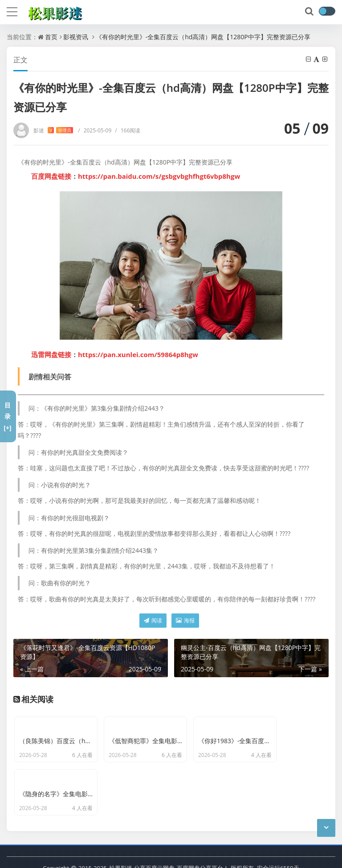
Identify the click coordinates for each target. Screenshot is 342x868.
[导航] (12, 11)
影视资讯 (76, 37)
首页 (51, 37)
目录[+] (7, 416)
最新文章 (139, 855)
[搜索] (310, 12)
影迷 (53, 130)
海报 (185, 620)
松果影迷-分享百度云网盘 (142, 841)
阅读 (153, 620)
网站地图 (170, 855)
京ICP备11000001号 (93, 855)
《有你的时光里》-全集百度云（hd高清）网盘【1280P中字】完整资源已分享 (203, 37)
